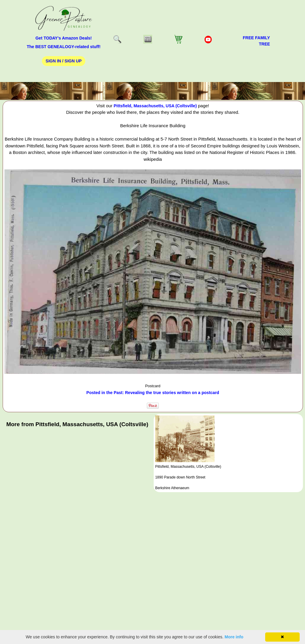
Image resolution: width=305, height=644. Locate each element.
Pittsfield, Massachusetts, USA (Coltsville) (155, 106)
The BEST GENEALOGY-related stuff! (64, 47)
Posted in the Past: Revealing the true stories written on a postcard (153, 393)
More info (234, 637)
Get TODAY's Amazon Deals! (64, 38)
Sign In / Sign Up (63, 61)
